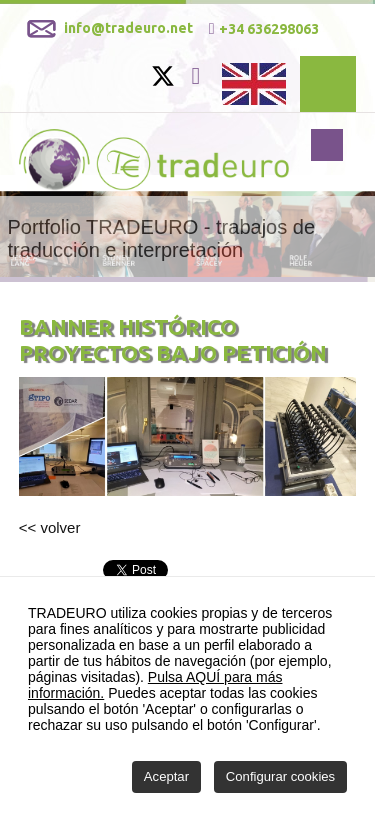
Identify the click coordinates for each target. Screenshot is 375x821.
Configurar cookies (280, 776)
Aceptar (166, 776)
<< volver (50, 527)
